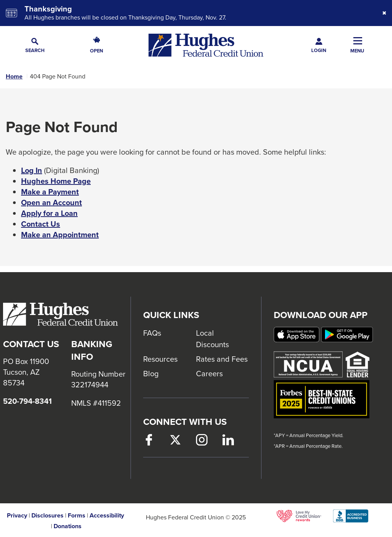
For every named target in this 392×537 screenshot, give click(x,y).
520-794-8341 (27, 401)
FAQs (152, 333)
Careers (209, 373)
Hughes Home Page (56, 181)
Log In (32, 170)
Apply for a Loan (49, 213)
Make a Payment (50, 192)
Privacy (17, 516)
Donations (68, 526)
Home (14, 77)
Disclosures (47, 516)
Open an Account (51, 202)
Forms (77, 516)
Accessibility (107, 516)
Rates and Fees (222, 359)
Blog (151, 373)
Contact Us (41, 224)
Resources (160, 359)
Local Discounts (212, 339)
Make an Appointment (60, 235)
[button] (35, 45)
